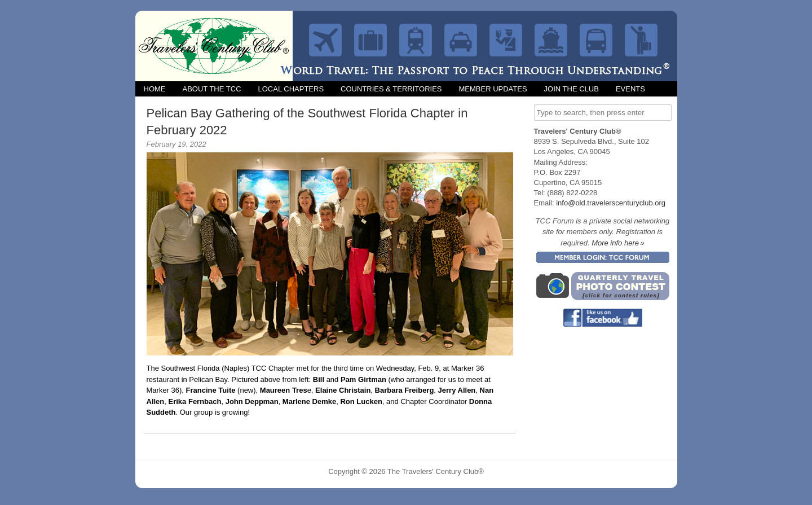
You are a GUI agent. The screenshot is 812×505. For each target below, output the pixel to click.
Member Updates (493, 89)
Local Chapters (291, 89)
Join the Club (572, 89)
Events (630, 89)
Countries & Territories (391, 89)
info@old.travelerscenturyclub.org (611, 203)
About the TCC (212, 89)
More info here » (618, 243)
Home (155, 89)
